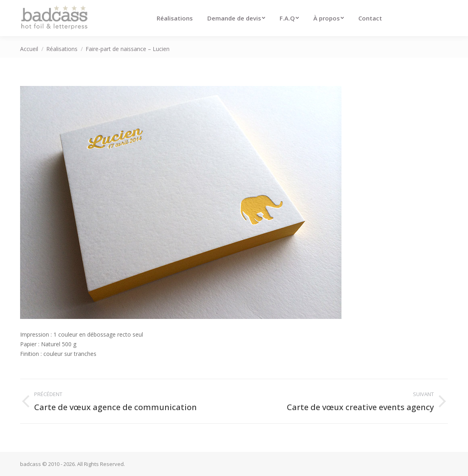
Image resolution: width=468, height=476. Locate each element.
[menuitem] (175, 18)
